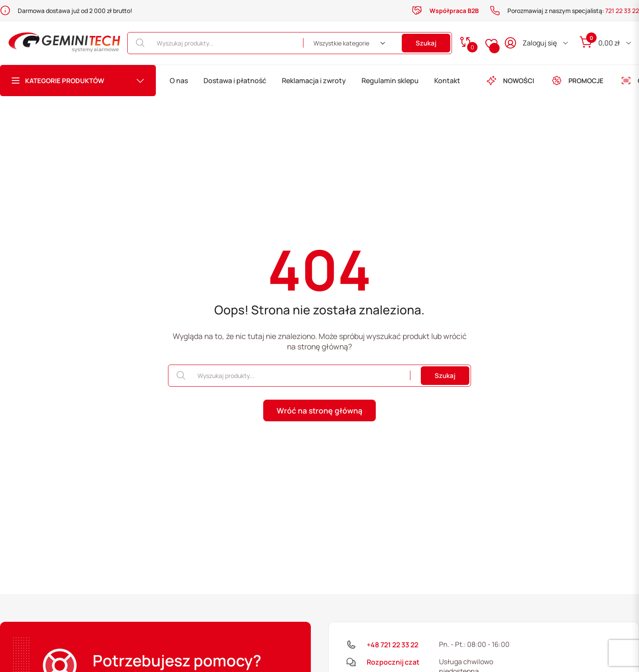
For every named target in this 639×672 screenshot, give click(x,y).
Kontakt (447, 81)
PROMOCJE (578, 81)
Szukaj (426, 43)
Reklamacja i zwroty (314, 81)
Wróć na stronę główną (319, 410)
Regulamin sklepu (390, 81)
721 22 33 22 (622, 11)
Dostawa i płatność (235, 81)
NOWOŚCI (510, 81)
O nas (179, 81)
